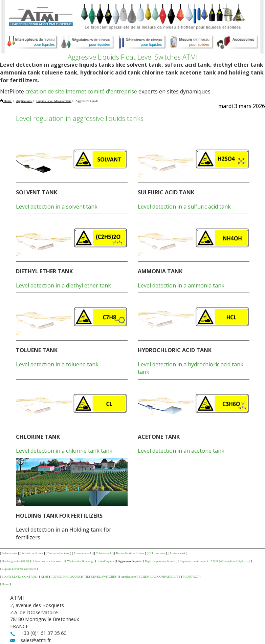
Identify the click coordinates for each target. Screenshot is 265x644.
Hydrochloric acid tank (130, 553)
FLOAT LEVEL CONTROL (19, 577)
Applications (129, 577)
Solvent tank (9, 553)
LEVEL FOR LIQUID (66, 577)
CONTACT (192, 577)
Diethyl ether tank (58, 553)
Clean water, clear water (48, 561)
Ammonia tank (83, 553)
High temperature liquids (160, 561)
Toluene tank (104, 553)
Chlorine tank (157, 553)
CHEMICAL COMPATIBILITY (161, 577)
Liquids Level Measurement (19, 569)
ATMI (44, 577)
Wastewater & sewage (81, 561)
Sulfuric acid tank (32, 553)
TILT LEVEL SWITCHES (101, 577)
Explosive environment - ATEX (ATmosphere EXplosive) (215, 561)
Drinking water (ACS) (15, 561)
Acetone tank (177, 553)
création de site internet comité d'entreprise (81, 91)
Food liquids (106, 561)
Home (5, 584)
